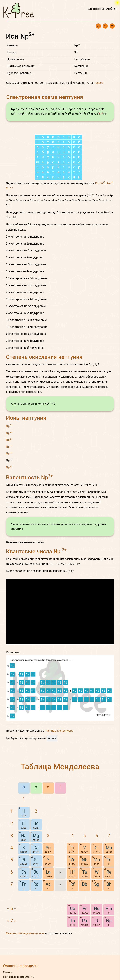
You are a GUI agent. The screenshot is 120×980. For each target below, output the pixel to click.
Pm (109, 909)
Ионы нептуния (26, 418)
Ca (36, 848)
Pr (85, 909)
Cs (24, 872)
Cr (97, 848)
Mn (109, 848)
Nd (97, 909)
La (48, 872)
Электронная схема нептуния (45, 97)
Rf (72, 884)
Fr (24, 884)
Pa (97, 183)
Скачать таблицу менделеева (25, 933)
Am (110, 183)
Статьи (8, 972)
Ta (84, 872)
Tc (109, 860)
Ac (48, 884)
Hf (73, 872)
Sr (36, 860)
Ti (73, 848)
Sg (97, 884)
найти (52, 738)
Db (85, 884)
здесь (99, 83)
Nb (85, 860)
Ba (36, 872)
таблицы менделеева (59, 731)
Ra (36, 884)
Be (36, 823)
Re (109, 872)
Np (9, 426)
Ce (72, 909)
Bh (109, 884)
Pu (102, 183)
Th (73, 921)
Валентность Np (29, 477)
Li (24, 823)
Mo (97, 860)
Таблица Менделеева (60, 767)
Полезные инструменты (19, 977)
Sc (48, 848)
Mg (36, 836)
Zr (72, 860)
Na (24, 836)
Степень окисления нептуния (44, 357)
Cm (9, 188)
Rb (24, 860)
